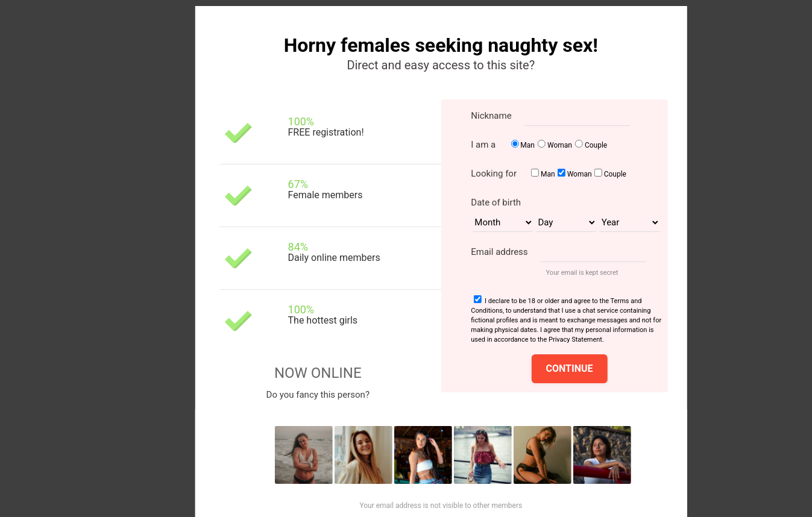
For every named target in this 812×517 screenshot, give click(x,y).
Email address (499, 252)
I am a (483, 145)
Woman (560, 145)
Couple (596, 145)
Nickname (491, 116)
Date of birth (496, 202)
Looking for (494, 174)
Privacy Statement (575, 340)
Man (527, 145)
